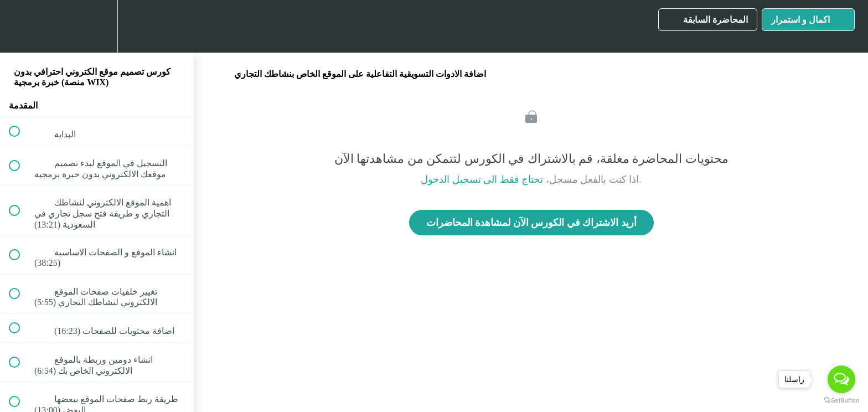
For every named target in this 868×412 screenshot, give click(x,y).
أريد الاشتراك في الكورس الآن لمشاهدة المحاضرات (531, 223)
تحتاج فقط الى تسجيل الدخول (482, 179)
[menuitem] (97, 26)
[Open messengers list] (841, 379)
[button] (20, 26)
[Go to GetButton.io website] (841, 401)
